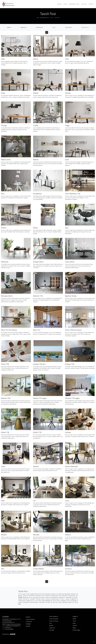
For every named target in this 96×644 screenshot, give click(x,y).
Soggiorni (75, 616)
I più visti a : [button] (85, 27)
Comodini (52, 630)
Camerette (52, 628)
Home (38, 18)
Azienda (59, 4)
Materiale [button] (39, 27)
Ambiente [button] (24, 27)
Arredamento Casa (74, 4)
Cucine (65, 4)
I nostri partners (30, 619)
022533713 (8, 627)
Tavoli (52, 18)
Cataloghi (84, 4)
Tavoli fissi (57, 18)
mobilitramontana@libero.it (13, 626)
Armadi (51, 625)
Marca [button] (9, 27)
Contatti (91, 4)
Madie (74, 628)
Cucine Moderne (54, 616)
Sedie (74, 623)
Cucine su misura (54, 621)
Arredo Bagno (76, 630)
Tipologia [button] (68, 27)
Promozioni (29, 621)
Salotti (74, 619)
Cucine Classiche (54, 619)
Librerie (75, 625)
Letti (50, 623)
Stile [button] (54, 27)
